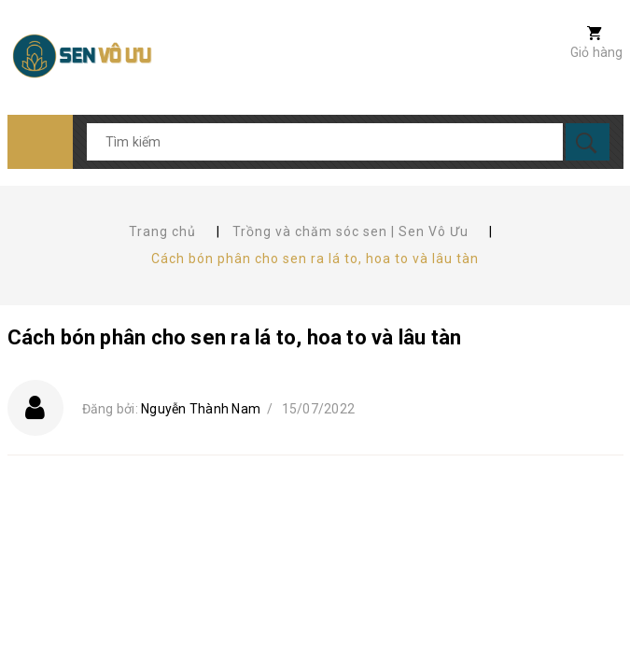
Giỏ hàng (597, 52)
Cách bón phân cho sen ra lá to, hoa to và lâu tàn (235, 337)
